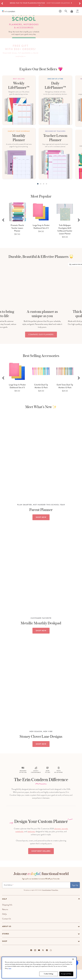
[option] (41, 3)
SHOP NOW (41, 511)
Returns (5, 920)
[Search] (66, 11)
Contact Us (7, 929)
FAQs (4, 924)
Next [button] (79, 246)
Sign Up (75, 895)
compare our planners (41, 368)
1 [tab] (39, 5)
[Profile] (60, 11)
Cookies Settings (49, 974)
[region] (39, 968)
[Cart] (72, 11)
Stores (6, 944)
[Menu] (78, 11)
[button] (2, 4)
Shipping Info (7, 915)
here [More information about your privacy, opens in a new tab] (10, 968)
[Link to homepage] (9, 11)
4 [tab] (43, 5)
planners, (58, 839)
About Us (7, 937)
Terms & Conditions (47, 900)
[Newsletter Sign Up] (36, 895)
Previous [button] (3, 246)
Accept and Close (66, 974)
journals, (65, 839)
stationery (31, 842)
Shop (5, 952)
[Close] (73, 959)
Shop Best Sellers (41, 861)
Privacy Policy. (55, 900)
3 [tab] (42, 5)
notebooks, (20, 842)
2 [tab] (40, 5)
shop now (24, 52)
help (4, 909)
